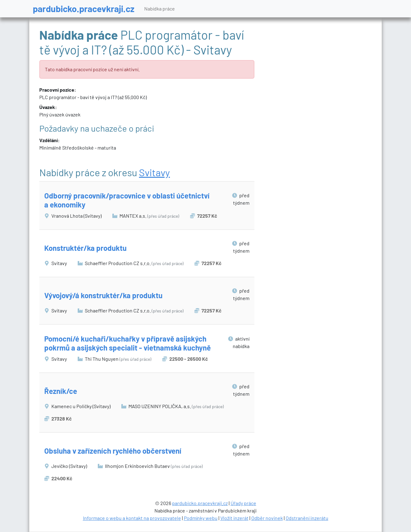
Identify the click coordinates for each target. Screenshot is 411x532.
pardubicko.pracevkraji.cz (84, 9)
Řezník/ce (61, 391)
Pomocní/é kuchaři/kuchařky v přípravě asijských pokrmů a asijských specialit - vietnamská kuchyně (128, 343)
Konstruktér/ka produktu (85, 248)
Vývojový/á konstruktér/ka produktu (103, 295)
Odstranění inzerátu (307, 518)
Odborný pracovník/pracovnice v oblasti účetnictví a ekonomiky (127, 200)
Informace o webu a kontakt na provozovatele (132, 518)
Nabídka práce (160, 9)
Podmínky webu (201, 518)
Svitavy (154, 172)
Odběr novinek (267, 518)
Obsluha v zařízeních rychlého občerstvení (113, 451)
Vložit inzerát (234, 518)
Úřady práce (243, 503)
